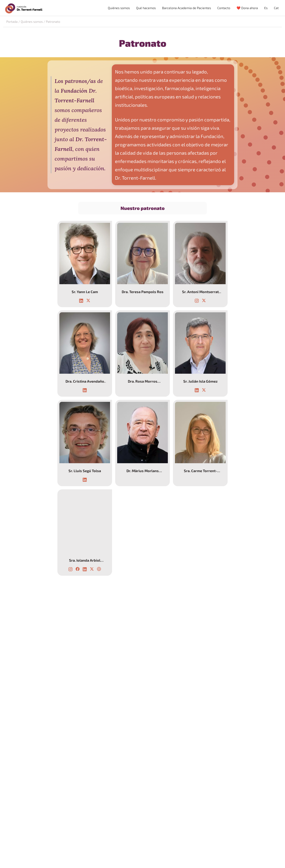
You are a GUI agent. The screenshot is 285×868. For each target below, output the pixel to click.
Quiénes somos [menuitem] (119, 8)
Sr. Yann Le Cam (85, 292)
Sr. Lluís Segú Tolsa (85, 471)
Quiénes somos (32, 21)
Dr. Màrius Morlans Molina (142, 471)
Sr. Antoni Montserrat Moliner (200, 292)
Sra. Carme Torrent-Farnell (200, 471)
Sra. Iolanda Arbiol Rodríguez (85, 560)
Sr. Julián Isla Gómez (200, 381)
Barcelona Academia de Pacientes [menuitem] (187, 8)
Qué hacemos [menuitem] (146, 8)
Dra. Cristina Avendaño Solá (85, 381)
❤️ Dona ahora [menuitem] (247, 8)
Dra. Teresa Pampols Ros (142, 292)
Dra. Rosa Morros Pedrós (142, 381)
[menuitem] (266, 8)
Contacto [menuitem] (224, 8)
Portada (12, 21)
